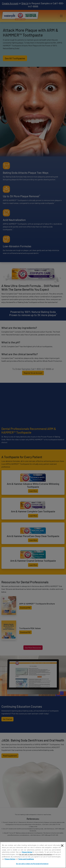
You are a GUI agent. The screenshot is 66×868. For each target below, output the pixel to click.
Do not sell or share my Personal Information (36, 854)
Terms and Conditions (26, 859)
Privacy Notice (27, 852)
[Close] (62, 846)
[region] (33, 855)
